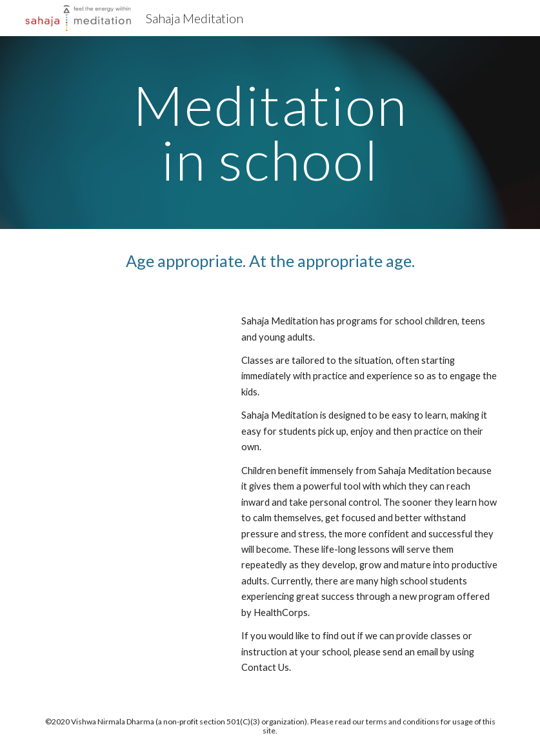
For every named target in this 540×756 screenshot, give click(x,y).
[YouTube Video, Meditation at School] (130, 361)
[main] (270, 133)
